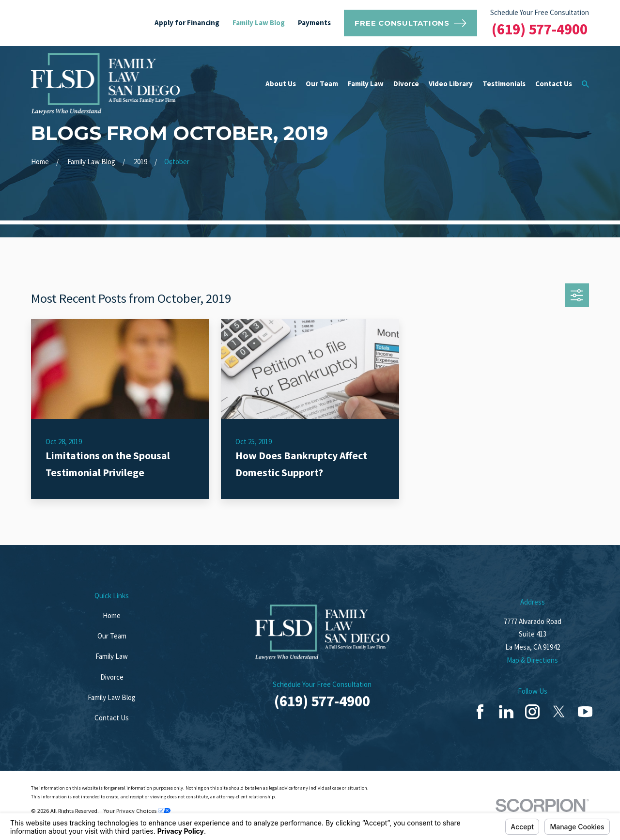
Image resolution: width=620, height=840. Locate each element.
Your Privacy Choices (137, 811)
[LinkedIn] (506, 712)
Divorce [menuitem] (406, 84)
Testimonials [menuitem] (504, 84)
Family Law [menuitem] (366, 84)
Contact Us (112, 718)
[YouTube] (585, 712)
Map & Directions (532, 660)
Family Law (112, 656)
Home (112, 615)
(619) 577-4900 (540, 29)
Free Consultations (410, 23)
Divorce (112, 677)
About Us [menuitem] (281, 84)
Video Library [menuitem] (451, 84)
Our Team (112, 636)
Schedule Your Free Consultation (540, 12)
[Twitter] (559, 712)
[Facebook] (480, 712)
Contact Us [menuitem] (554, 84)
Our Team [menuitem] (322, 84)
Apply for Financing (187, 23)
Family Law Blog (259, 23)
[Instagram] (532, 712)
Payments (314, 23)
